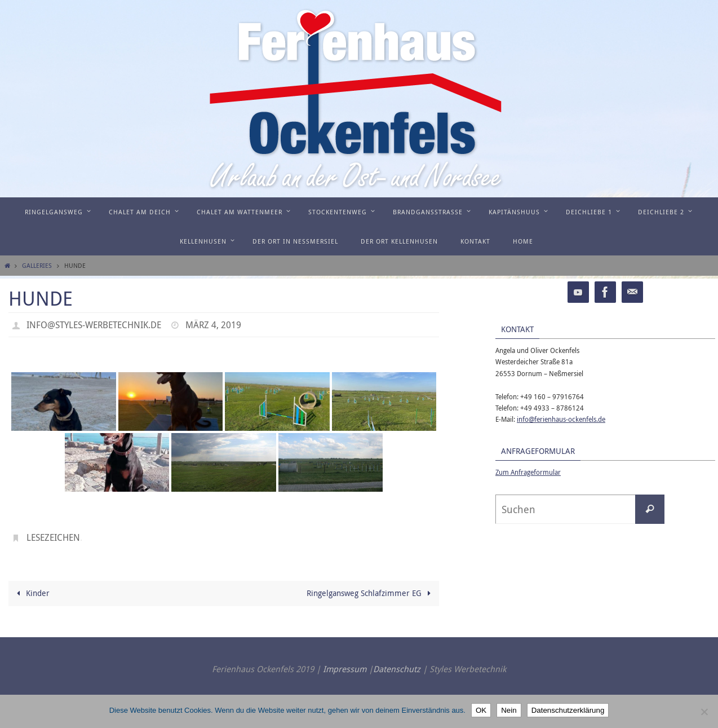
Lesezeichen (53, 537)
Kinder (32, 593)
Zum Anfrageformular (528, 472)
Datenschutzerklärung (568, 710)
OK (481, 710)
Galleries (37, 265)
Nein (509, 710)
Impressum (345, 669)
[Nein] (704, 712)
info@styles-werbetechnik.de (94, 325)
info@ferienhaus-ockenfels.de (561, 419)
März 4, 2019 (213, 325)
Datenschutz (397, 669)
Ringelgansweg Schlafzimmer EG (371, 593)
